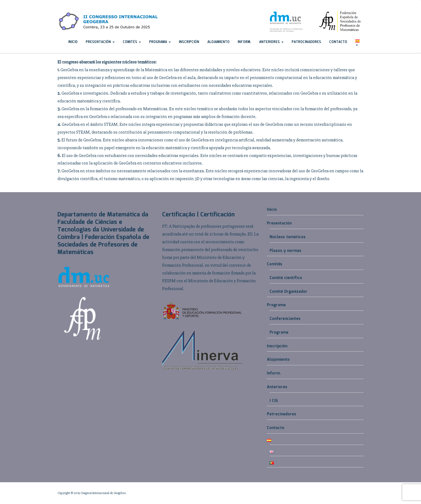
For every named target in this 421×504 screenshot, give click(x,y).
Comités (132, 42)
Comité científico (286, 278)
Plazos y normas (285, 251)
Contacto (338, 42)
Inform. (244, 42)
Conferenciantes (285, 319)
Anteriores (271, 42)
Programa (160, 42)
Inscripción (189, 42)
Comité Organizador (288, 292)
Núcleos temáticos (288, 237)
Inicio (73, 42)
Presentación (100, 42)
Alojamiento (218, 42)
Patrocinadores (306, 42)
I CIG (274, 401)
